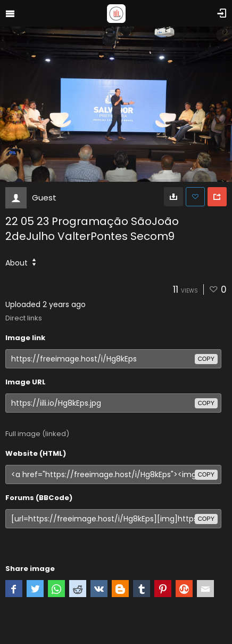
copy (206, 359)
